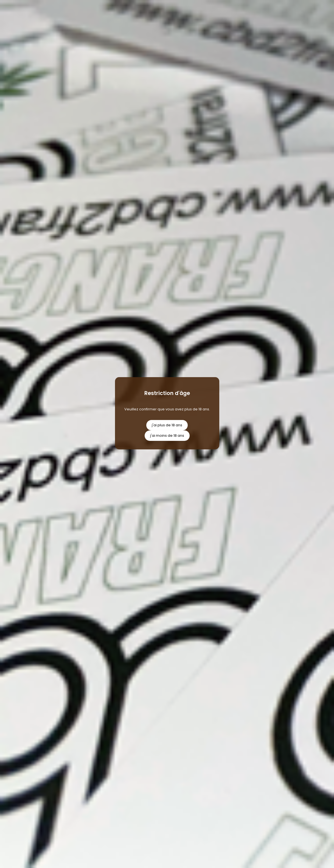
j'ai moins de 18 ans (167, 436)
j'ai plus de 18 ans (167, 425)
